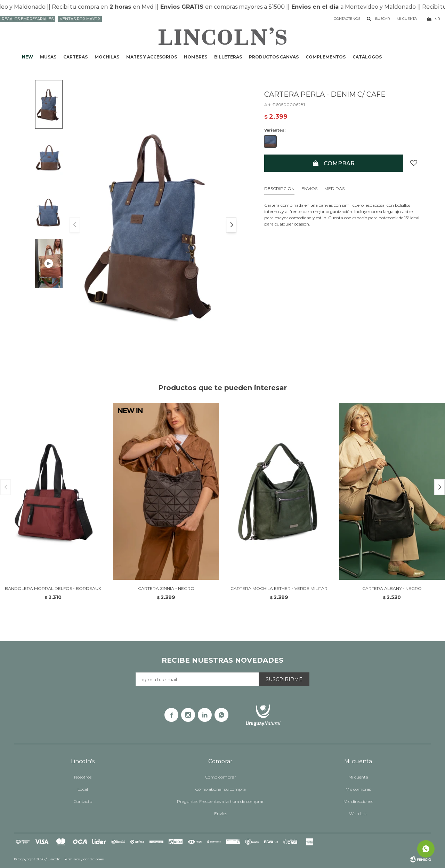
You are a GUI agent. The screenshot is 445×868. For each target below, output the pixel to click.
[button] (231, 225)
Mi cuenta (358, 777)
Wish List (358, 814)
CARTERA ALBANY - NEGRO (392, 588)
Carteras (75, 57)
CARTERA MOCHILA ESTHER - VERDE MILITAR (279, 588)
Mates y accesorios (152, 57)
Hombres (196, 57)
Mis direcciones (358, 801)
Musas (48, 57)
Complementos (326, 57)
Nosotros (83, 777)
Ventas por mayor (80, 19)
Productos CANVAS (274, 57)
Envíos (221, 814)
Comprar (339, 163)
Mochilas (107, 57)
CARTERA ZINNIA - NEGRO (166, 588)
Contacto (83, 801)
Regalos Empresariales (28, 19)
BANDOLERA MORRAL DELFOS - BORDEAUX (53, 588)
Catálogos (367, 57)
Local (83, 789)
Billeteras (228, 57)
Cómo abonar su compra (221, 789)
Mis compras (358, 789)
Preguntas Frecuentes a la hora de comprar (220, 801)
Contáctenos (347, 19)
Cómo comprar (221, 777)
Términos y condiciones (84, 859)
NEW (27, 57)
